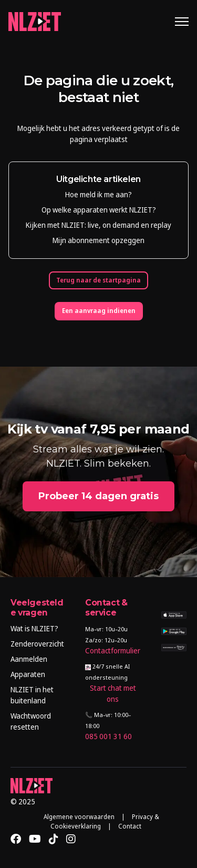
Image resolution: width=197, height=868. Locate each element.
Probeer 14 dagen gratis (98, 496)
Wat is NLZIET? (34, 628)
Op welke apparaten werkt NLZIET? (99, 210)
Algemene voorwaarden (79, 817)
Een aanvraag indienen (99, 311)
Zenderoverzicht (37, 644)
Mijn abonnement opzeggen (98, 240)
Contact (130, 826)
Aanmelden (29, 659)
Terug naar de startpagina (98, 280)
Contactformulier (113, 650)
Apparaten (28, 674)
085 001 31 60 (108, 736)
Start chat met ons (113, 693)
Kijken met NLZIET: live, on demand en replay (98, 225)
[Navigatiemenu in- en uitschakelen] (182, 22)
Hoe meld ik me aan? (98, 194)
